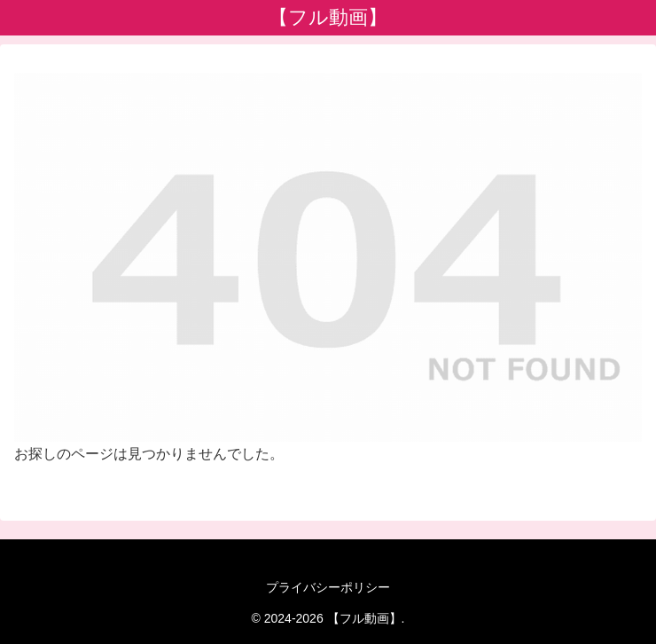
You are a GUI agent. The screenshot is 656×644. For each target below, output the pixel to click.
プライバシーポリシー (328, 587)
